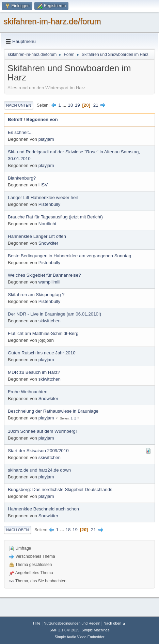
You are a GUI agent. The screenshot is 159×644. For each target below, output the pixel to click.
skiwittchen (50, 321)
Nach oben (18, 530)
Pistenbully (49, 204)
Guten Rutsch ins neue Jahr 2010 (42, 353)
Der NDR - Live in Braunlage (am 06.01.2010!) (54, 314)
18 (70, 105)
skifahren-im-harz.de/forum (52, 21)
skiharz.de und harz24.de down (39, 470)
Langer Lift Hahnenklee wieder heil (43, 197)
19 (77, 105)
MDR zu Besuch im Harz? (34, 372)
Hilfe (37, 623)
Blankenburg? (22, 178)
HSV (43, 185)
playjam (46, 139)
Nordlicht (47, 224)
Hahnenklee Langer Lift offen (37, 236)
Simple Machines (96, 630)
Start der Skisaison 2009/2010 (38, 451)
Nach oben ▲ (115, 623)
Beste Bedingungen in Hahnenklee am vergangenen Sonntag (69, 256)
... (65, 105)
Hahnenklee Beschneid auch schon (43, 509)
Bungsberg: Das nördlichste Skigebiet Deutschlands (60, 489)
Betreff (15, 119)
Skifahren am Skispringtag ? (36, 295)
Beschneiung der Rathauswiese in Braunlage (53, 411)
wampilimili (49, 282)
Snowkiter (49, 243)
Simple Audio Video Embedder (79, 637)
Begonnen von (42, 119)
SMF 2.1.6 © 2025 (64, 630)
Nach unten (19, 105)
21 (96, 105)
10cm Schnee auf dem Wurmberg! (42, 431)
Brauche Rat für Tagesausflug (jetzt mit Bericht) (55, 217)
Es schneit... (20, 132)
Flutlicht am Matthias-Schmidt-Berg (43, 333)
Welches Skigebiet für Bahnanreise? (44, 275)
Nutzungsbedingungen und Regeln (72, 623)
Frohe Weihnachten (28, 392)
